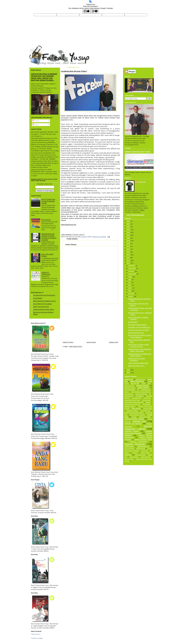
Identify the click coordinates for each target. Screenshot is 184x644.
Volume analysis (145, 457)
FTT (138, 390)
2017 (129, 246)
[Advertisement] (90, 322)
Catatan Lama (113, 342)
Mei (130, 285)
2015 (129, 252)
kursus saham (146, 400)
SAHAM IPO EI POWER (145, 417)
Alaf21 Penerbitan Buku (41, 307)
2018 (129, 244)
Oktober (132, 271)
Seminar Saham (141, 449)
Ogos (130, 277)
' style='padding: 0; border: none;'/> (73, 234)
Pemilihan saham (132, 411)
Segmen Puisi (129, 446)
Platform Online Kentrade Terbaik (134, 413)
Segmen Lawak (132, 431)
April (130, 288)
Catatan (36, 121)
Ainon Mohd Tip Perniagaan (42, 304)
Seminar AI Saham (130, 449)
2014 (129, 255)
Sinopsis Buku (46, 220)
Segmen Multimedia (138, 442)
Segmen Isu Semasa (99, 237)
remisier (134, 417)
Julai (130, 280)
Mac (130, 291)
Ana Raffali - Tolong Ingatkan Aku (139, 327)
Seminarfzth (145, 451)
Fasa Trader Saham (130, 390)
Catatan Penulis (142, 385)
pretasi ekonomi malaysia (137, 415)
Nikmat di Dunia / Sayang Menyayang (137, 359)
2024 (129, 227)
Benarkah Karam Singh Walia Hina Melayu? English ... (140, 355)
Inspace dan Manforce (141, 394)
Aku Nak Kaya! (133, 322)
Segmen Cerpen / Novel (134, 419)
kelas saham (147, 398)
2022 (129, 232)
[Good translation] (87, 11)
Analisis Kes (129, 379)
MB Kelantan (147, 404)
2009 (129, 373)
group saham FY (129, 394)
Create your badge (37, 638)
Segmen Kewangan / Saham (138, 427)
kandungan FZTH (137, 398)
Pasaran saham (148, 409)
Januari (131, 296)
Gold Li (127, 392)
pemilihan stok (145, 411)
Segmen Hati (139, 421)
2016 (129, 249)
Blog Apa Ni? (135, 383)
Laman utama (91, 342)
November (132, 268)
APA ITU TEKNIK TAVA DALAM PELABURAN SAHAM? (48, 201)
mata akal (148, 402)
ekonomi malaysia (130, 388)
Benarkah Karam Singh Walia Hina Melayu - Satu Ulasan (140, 350)
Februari (132, 294)
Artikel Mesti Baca (137, 381)
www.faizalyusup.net (68, 225)
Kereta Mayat (38, 298)
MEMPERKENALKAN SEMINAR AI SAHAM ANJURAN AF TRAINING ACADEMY (49, 237)
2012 (129, 260)
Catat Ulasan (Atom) (76, 346)
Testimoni (128, 455)
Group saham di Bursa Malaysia (141, 392)
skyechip (135, 453)
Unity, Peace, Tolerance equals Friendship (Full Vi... (139, 345)
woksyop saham (129, 459)
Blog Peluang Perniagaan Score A (44, 301)
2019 (129, 241)
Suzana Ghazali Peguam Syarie (44, 309)
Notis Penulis (136, 408)
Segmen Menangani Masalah (138, 432)
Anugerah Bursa (141, 379)
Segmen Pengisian (135, 444)
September (133, 274)
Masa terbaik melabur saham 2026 (134, 402)
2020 (129, 238)
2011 (129, 263)
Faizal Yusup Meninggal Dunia (138, 363)
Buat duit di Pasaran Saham (137, 325)
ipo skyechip (139, 396)
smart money (145, 453)
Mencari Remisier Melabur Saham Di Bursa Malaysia (140, 336)
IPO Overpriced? (129, 396)
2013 (129, 258)
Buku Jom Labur (129, 386)
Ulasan (36, 125)
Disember (132, 266)
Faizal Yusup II (36, 634)
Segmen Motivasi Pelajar (143, 439)
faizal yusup (35, 47)
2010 (129, 370)
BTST (149, 384)
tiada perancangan (140, 455)
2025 (129, 224)
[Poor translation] (95, 11)
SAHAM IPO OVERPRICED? (46, 273)
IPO (150, 394)
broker (144, 384)
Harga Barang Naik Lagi (136, 333)
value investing (134, 457)
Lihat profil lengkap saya (135, 215)
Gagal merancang (146, 390)
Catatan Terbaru (68, 342)
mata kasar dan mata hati (133, 404)
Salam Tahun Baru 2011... (137, 366)
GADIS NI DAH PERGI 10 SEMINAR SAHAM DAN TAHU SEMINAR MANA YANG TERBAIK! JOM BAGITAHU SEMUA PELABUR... (44, 77)
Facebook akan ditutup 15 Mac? (74, 71)
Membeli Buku (130, 406)
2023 (129, 230)
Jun (130, 282)
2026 (129, 221)
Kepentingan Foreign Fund (132, 400)
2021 (129, 235)
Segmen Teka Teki (143, 446)
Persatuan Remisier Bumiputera (44, 295)
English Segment (143, 388)
